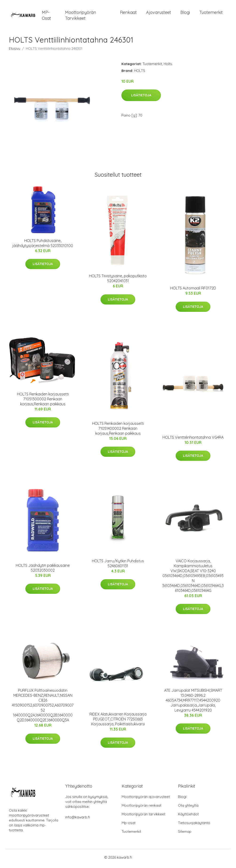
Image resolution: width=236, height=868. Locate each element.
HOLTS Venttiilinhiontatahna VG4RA (193, 440)
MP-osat (46, 16)
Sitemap (185, 834)
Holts (168, 66)
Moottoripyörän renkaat (141, 808)
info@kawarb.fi (78, 820)
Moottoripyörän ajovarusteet (146, 799)
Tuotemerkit (211, 14)
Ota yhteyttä (188, 808)
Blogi (185, 14)
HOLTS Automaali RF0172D (193, 291)
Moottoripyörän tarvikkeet (81, 16)
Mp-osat (129, 825)
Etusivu (15, 51)
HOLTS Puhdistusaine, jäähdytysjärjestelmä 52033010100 (43, 245)
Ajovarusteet (159, 14)
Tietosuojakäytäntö (194, 825)
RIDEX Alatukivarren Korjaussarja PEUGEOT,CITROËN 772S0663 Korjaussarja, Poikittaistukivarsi (118, 722)
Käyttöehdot (188, 817)
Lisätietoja (141, 98)
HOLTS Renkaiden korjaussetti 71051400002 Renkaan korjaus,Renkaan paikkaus (118, 431)
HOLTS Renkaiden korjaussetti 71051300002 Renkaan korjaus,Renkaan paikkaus (43, 401)
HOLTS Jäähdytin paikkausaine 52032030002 (43, 570)
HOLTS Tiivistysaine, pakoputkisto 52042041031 (118, 281)
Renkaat (128, 14)
